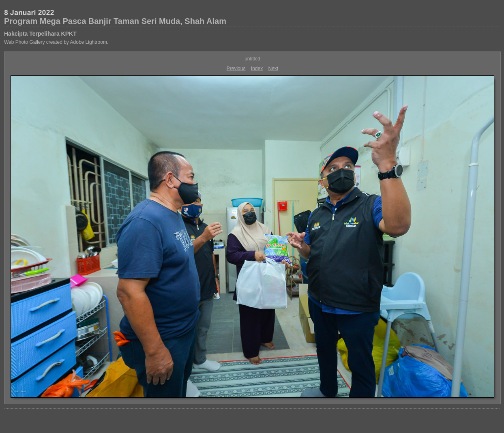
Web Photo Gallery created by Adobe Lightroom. (56, 42)
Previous (236, 69)
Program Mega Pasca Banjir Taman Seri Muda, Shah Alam (115, 21)
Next (273, 69)
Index (257, 69)
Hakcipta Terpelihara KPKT (40, 34)
